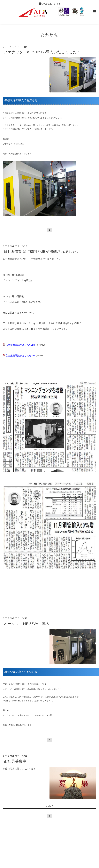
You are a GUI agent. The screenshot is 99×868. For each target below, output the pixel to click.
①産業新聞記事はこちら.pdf (21, 345)
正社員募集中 (15, 761)
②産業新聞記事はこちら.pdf (21, 356)
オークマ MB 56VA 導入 (27, 624)
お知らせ (50, 35)
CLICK (49, 806)
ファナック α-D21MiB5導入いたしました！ (42, 52)
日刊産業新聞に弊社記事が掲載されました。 (42, 252)
